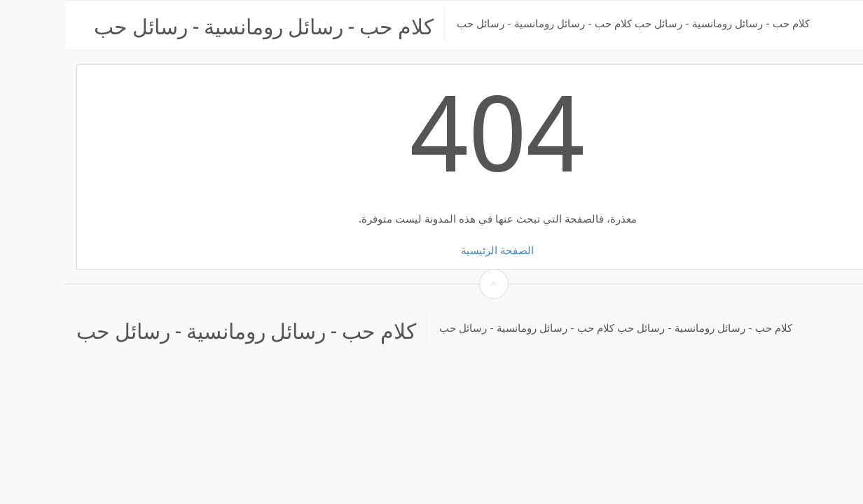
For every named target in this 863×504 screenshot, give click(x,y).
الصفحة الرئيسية (432, 251)
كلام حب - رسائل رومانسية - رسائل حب (199, 25)
